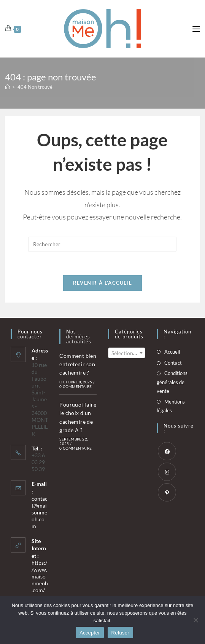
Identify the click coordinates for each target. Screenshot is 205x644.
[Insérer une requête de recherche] (102, 244)
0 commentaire (75, 386)
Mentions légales (171, 406)
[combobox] (127, 353)
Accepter (90, 633)
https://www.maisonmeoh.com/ (40, 576)
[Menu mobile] (196, 28)
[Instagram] (167, 472)
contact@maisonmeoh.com (40, 512)
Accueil (172, 352)
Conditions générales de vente (172, 382)
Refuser (120, 633)
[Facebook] (167, 451)
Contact (173, 363)
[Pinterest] (167, 492)
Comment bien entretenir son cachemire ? (78, 364)
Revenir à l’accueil (103, 283)
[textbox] (127, 353)
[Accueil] (7, 87)
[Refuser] (195, 620)
